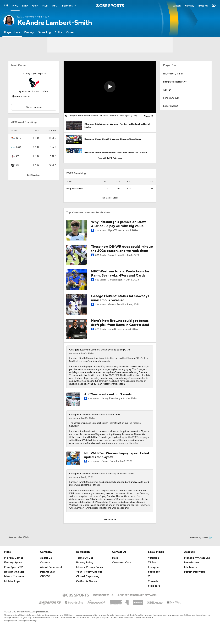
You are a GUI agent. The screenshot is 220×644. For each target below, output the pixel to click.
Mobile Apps (12, 581)
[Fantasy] (29, 32)
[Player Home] (12, 32)
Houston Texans (30, 92)
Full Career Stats (110, 198)
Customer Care (122, 563)
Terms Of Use (85, 558)
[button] (110, 87)
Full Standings (34, 175)
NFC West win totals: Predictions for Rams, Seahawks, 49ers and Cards (120, 273)
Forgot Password (194, 572)
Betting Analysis (14, 572)
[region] (110, 87)
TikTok (152, 563)
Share (147, 116)
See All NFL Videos (110, 158)
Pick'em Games (14, 558)
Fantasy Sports (13, 563)
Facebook (154, 572)
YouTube (153, 558)
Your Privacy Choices (89, 572)
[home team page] (34, 83)
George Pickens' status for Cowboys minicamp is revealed (120, 298)
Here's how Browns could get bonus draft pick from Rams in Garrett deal (120, 323)
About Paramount (51, 567)
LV (17, 166)
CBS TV (45, 576)
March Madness (14, 576)
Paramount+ (48, 572)
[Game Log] (44, 32)
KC (18, 156)
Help (115, 558)
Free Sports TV (13, 567)
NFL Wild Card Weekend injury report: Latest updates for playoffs (117, 455)
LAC (18, 147)
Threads (153, 581)
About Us (46, 558)
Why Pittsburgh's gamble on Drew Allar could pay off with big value (118, 224)
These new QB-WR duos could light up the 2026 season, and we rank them (122, 249)
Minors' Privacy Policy (90, 567)
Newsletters (192, 563)
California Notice (87, 581)
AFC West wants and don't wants (108, 394)
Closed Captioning (88, 576)
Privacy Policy (85, 563)
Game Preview (34, 107)
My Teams (190, 567)
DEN (19, 138)
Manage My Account (197, 558)
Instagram (154, 567)
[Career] (70, 32)
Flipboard (154, 586)
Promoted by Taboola (201, 538)
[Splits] (58, 32)
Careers (45, 563)
